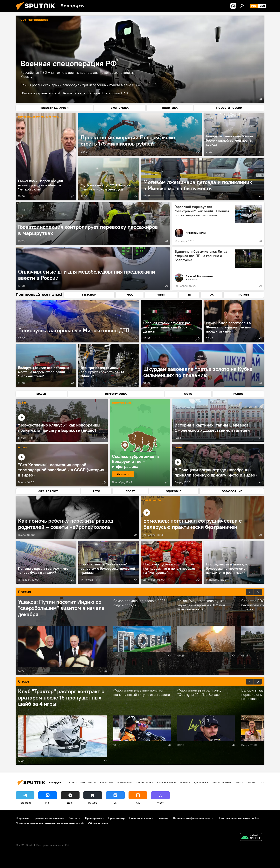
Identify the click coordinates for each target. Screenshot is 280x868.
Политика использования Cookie (238, 818)
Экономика (144, 782)
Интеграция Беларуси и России (40, 117)
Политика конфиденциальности (193, 818)
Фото (178, 448)
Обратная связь (98, 823)
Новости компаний (141, 818)
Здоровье (201, 782)
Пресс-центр (152, 500)
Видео (22, 403)
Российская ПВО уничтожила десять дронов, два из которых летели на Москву (77, 75)
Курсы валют (167, 782)
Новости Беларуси (82, 782)
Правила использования (49, 818)
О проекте (22, 818)
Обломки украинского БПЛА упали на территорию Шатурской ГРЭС (75, 93)
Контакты (75, 818)
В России (106, 782)
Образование (222, 782)
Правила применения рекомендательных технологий (50, 823)
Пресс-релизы (94, 818)
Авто (239, 782)
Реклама (163, 818)
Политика (124, 782)
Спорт (251, 782)
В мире (185, 782)
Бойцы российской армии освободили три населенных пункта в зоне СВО (80, 85)
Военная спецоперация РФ (69, 63)
